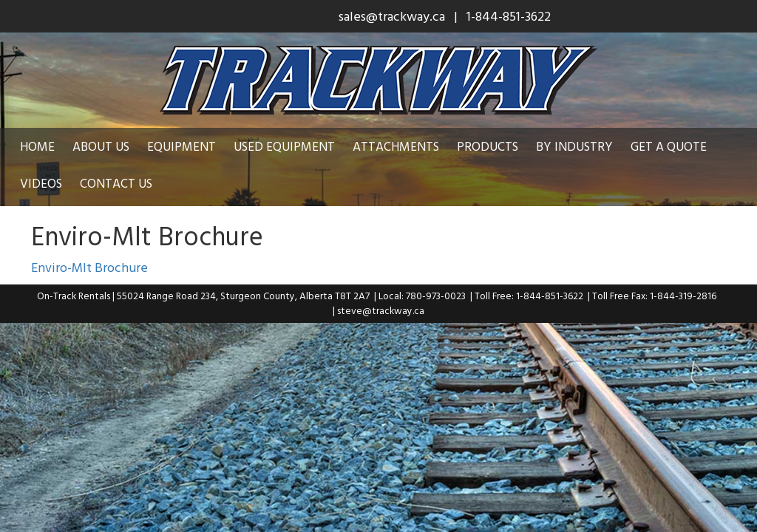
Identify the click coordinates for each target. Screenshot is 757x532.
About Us (101, 146)
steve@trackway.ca (381, 310)
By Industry (574, 146)
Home (37, 146)
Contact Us (116, 183)
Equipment (181, 146)
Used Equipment (284, 146)
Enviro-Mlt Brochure (89, 267)
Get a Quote (669, 146)
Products (488, 146)
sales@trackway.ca (392, 16)
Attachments (396, 146)
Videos (41, 183)
